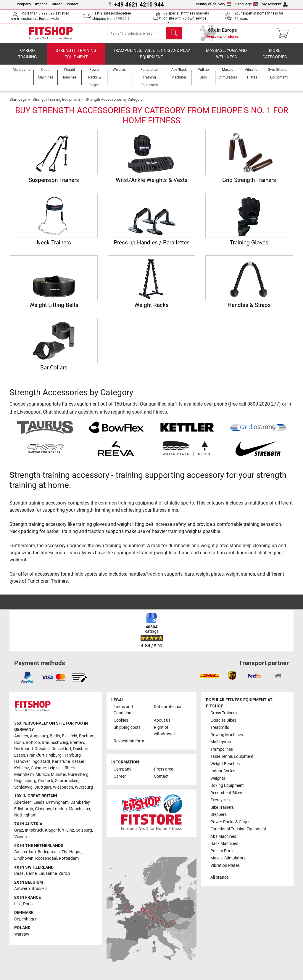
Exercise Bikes (223, 724)
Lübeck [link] (69, 772)
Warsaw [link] (22, 938)
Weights (218, 783)
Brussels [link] (40, 893)
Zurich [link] (64, 878)
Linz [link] (70, 834)
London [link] (60, 813)
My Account (275, 4)
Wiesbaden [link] (63, 791)
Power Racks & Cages (230, 826)
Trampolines (222, 754)
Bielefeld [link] (70, 740)
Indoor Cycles (223, 775)
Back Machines (224, 848)
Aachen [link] (21, 740)
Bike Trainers (222, 812)
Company (23, 4)
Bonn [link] (19, 747)
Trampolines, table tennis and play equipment (151, 58)
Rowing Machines (227, 739)
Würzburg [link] (84, 791)
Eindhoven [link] (24, 863)
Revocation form (129, 745)
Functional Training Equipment (238, 833)
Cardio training (28, 58)
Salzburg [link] (84, 834)
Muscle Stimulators (228, 862)
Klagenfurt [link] (55, 834)
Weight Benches (225, 768)
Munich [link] (42, 779)
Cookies (121, 724)
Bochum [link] (87, 740)
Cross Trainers (224, 717)
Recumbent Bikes (226, 797)
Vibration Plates (225, 870)
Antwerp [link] (22, 893)
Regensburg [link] (25, 785)
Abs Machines (223, 841)
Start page (18, 104)
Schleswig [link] (23, 791)
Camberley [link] (80, 807)
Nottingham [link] (25, 819)
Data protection (168, 711)
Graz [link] (19, 834)
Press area (164, 773)
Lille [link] (18, 908)
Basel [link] (19, 878)
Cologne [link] (38, 772)
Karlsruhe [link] (61, 766)
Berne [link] (31, 878)
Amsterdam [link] (25, 856)
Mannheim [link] (24, 779)
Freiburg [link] (54, 759)
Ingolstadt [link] (41, 766)
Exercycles (220, 804)
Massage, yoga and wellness (226, 58)
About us (162, 724)
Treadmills (220, 732)
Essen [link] (20, 759)
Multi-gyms (221, 746)
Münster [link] (58, 779)
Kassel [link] (78, 766)
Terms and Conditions (124, 714)
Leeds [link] (39, 807)
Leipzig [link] (54, 772)
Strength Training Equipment (76, 58)
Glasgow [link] (43, 813)
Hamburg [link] (72, 759)
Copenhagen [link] (26, 923)
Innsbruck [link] (34, 834)
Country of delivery (213, 4)
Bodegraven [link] (49, 856)
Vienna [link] (21, 841)
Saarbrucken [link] (67, 785)
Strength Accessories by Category (114, 104)
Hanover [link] (22, 766)
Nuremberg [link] (78, 779)
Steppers (219, 819)
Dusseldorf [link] (61, 753)
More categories (275, 58)
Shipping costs (127, 732)
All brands (220, 881)
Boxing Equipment (227, 790)
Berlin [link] (55, 740)
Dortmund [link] (24, 753)
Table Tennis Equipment (232, 761)
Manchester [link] (79, 813)
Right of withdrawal (164, 735)
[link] (27, 682)
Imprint (41, 4)
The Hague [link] (71, 856)
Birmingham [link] (57, 807)
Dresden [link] (42, 753)
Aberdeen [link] (23, 807)
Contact (72, 4)
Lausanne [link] (48, 878)
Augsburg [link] (39, 740)
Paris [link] (28, 908)
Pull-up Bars (221, 855)
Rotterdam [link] (69, 863)
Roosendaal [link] (46, 863)
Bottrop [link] (33, 747)
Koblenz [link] (22, 772)
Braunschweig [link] (55, 747)
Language (247, 4)
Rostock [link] (46, 785)
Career (56, 4)
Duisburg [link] (81, 753)
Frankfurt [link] (36, 759)
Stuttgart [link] (43, 791)
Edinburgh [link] (24, 813)
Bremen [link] (77, 747)
